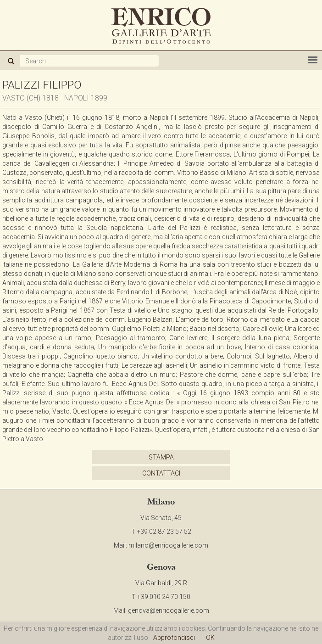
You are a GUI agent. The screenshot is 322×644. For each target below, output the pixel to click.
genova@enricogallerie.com (169, 610)
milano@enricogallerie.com (168, 545)
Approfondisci (174, 638)
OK (210, 638)
